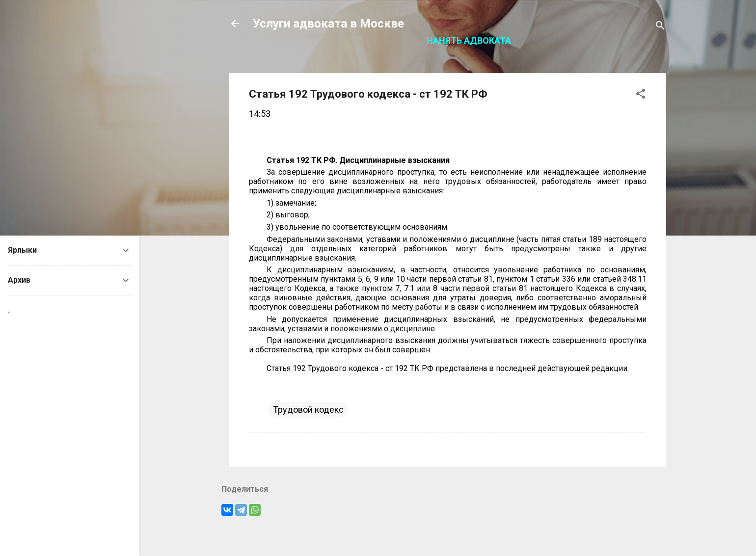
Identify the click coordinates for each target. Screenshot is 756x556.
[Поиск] (660, 27)
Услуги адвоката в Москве (328, 24)
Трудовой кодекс (308, 410)
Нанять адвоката (469, 40)
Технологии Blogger (448, 530)
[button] (641, 95)
